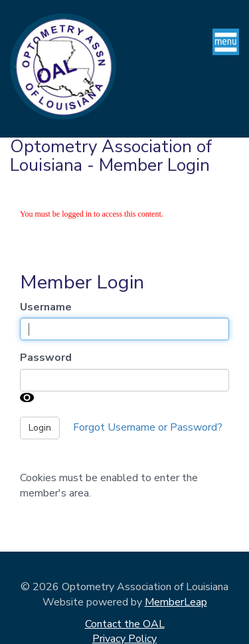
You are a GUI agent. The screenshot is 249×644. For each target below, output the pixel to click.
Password (46, 358)
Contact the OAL (125, 624)
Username (46, 307)
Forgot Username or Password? (148, 427)
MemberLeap (176, 602)
